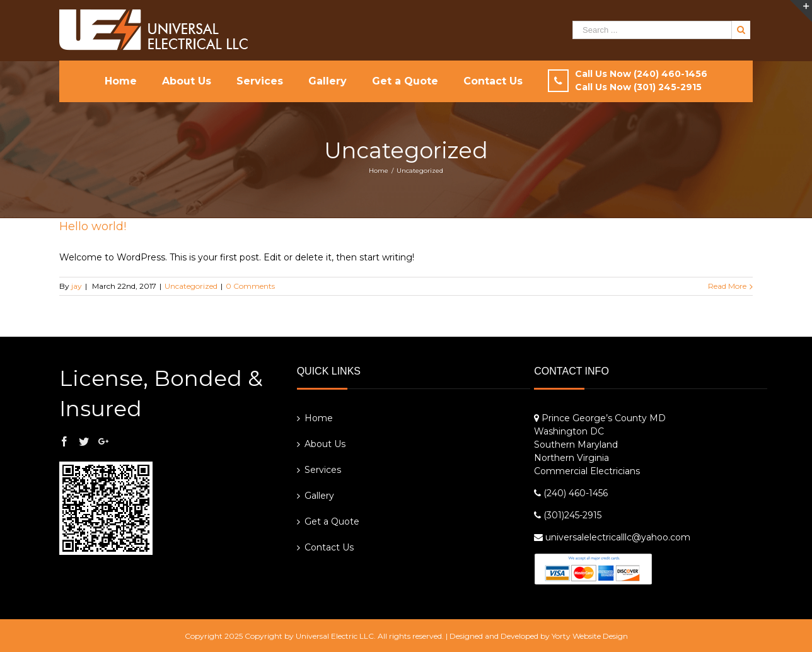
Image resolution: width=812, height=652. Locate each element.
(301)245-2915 (572, 515)
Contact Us (329, 547)
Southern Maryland (576, 445)
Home (319, 418)
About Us (325, 444)
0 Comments (250, 286)
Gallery (319, 496)
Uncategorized (191, 286)
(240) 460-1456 (576, 493)
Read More (727, 286)
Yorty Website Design (590, 636)
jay (77, 286)
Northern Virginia (571, 458)
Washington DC (569, 431)
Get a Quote (332, 521)
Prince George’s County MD (604, 418)
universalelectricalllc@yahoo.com (618, 537)
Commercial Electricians (587, 471)
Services (323, 470)
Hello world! (93, 226)
